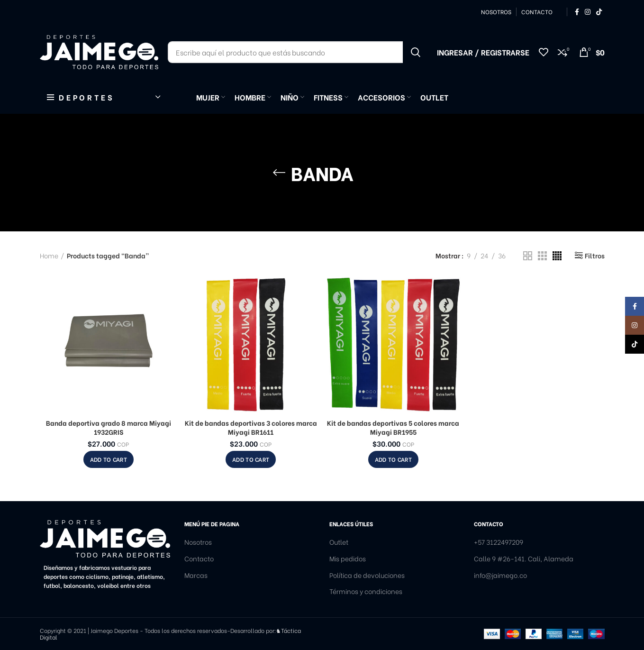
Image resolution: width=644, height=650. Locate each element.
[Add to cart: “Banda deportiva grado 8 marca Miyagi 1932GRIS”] (109, 459)
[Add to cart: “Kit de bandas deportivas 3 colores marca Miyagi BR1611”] (251, 459)
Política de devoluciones (367, 575)
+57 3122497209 (499, 542)
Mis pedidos (348, 558)
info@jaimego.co (500, 575)
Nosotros (198, 542)
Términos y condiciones (366, 591)
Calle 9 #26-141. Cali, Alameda (524, 558)
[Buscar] (298, 52)
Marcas (196, 575)
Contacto (199, 558)
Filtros (595, 256)
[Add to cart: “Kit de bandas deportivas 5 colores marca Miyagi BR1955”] (393, 459)
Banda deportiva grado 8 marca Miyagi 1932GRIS (109, 427)
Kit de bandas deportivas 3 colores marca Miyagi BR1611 (251, 427)
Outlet (339, 542)
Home (49, 256)
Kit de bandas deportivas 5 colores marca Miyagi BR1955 (393, 427)
